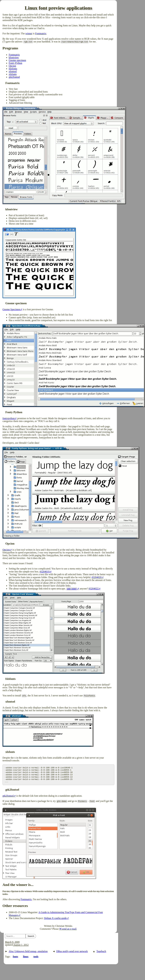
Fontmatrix (41, 34)
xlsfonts (13, 74)
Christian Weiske (64, 929)
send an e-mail (69, 932)
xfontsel (13, 71)
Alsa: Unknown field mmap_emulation (28, 955)
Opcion (12, 66)
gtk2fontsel (14, 77)
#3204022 (94, 589)
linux (26, 960)
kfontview (14, 57)
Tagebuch (101, 955)
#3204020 (97, 577)
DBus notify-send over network (72, 955)
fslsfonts (13, 69)
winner (29, 34)
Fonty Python (15, 63)
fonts (15, 960)
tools (36, 960)
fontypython (9, 418)
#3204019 (45, 572)
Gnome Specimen (11, 309)
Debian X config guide (55, 921)
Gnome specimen (17, 60)
